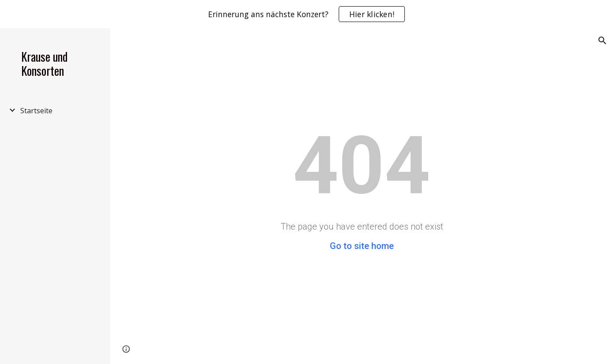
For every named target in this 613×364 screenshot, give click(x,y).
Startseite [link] (36, 111)
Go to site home (362, 246)
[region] (306, 14)
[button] (602, 41)
